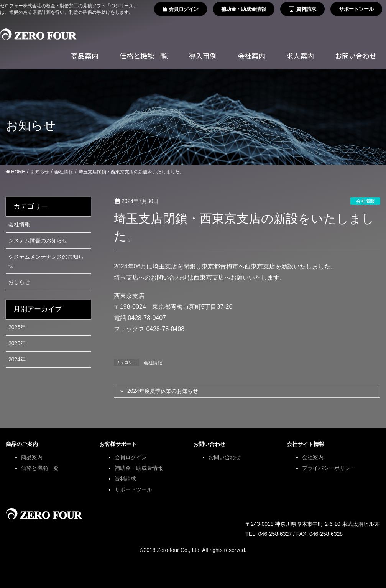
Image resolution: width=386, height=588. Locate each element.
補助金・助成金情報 (244, 9)
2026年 (17, 327)
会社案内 (313, 457)
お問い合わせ (225, 457)
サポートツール (356, 9)
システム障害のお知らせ (38, 240)
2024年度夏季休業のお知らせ (163, 391)
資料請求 (302, 9)
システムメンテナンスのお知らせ (46, 261)
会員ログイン (181, 9)
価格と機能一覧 (40, 468)
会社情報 (365, 201)
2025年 (17, 343)
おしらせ (19, 282)
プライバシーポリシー (329, 468)
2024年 (17, 359)
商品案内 (32, 457)
